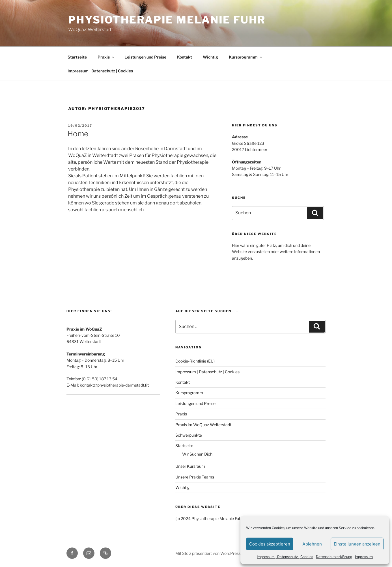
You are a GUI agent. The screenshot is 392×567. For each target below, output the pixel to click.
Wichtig (210, 57)
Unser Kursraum (190, 466)
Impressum (364, 557)
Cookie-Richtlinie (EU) (195, 361)
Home (78, 134)
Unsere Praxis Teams (195, 477)
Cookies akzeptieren (270, 544)
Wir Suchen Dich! (198, 454)
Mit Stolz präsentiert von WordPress (208, 553)
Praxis (106, 57)
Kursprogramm (246, 57)
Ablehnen (312, 544)
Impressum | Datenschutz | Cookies (285, 557)
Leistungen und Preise (145, 57)
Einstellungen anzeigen (357, 544)
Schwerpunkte (189, 435)
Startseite (77, 57)
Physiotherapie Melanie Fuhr (167, 20)
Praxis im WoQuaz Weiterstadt (203, 425)
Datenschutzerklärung (334, 557)
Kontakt (185, 57)
